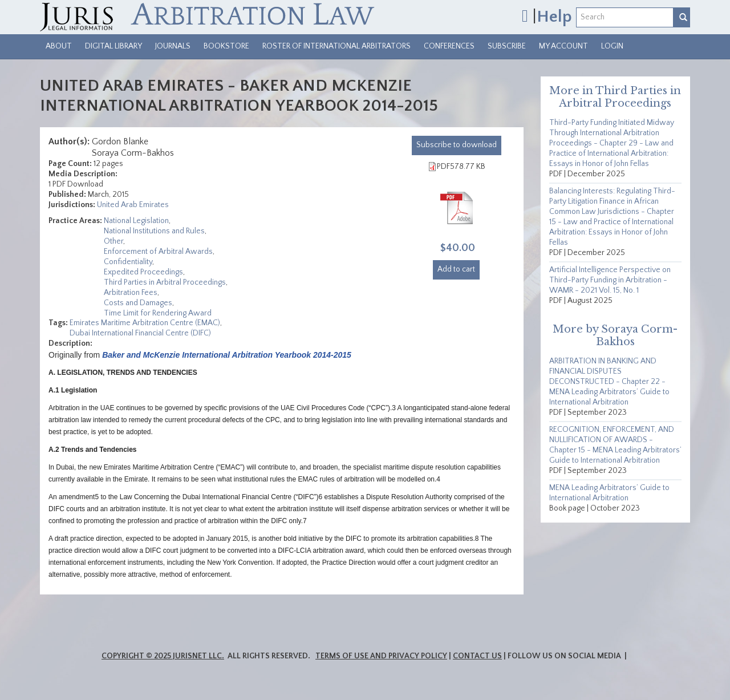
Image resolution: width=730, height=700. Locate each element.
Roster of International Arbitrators (336, 46)
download (457, 145)
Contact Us (477, 656)
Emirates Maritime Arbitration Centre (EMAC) (145, 323)
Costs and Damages (138, 303)
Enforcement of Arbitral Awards (158, 252)
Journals (173, 46)
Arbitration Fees (131, 293)
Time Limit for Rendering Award (158, 313)
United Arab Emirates (133, 205)
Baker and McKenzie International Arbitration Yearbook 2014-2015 (227, 355)
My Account (563, 46)
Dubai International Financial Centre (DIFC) (140, 333)
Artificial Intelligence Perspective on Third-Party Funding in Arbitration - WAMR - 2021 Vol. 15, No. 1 (610, 280)
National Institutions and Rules (154, 231)
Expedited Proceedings (143, 272)
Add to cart (456, 269)
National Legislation (136, 221)
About (59, 46)
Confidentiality (128, 262)
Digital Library (113, 46)
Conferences (449, 46)
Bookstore (226, 46)
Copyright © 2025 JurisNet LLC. (163, 656)
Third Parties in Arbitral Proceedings (165, 282)
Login (612, 46)
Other (113, 241)
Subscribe (507, 46)
